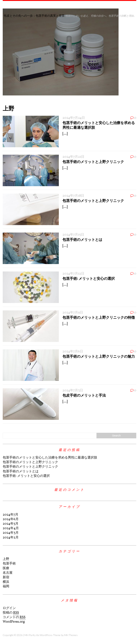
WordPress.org (14, 622)
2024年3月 (11, 533)
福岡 (6, 586)
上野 (6, 559)
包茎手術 (9, 564)
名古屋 (8, 573)
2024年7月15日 (73, 235)
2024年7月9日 (73, 313)
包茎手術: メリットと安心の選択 (89, 278)
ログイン (9, 608)
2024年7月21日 (73, 157)
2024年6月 (11, 519)
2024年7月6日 (73, 352)
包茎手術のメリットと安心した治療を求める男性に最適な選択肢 (50, 458)
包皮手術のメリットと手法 (84, 395)
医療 (6, 568)
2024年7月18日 (73, 196)
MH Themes (71, 635)
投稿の (11, 613)
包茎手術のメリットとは (82, 239)
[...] (65, 134)
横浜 (6, 582)
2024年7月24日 (74, 118)
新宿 (6, 577)
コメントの (14, 617)
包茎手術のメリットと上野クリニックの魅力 (99, 356)
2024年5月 (11, 524)
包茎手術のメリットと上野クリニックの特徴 (99, 317)
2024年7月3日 (73, 391)
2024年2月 (11, 538)
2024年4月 (11, 528)
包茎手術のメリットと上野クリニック (93, 162)
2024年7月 (10, 515)
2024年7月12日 (73, 274)
